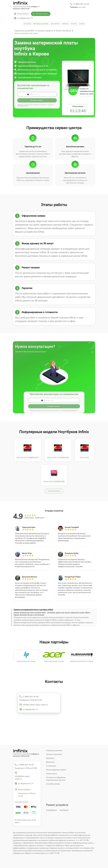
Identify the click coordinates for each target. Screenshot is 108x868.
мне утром (78, 7)
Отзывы (82, 24)
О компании (27, 24)
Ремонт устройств (42, 24)
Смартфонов (51, 810)
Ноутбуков (64, 810)
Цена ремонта (55, 24)
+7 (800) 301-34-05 (81, 4)
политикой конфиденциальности (69, 411)
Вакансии (65, 24)
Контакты (74, 24)
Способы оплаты (53, 784)
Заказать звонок (40, 14)
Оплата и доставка (54, 754)
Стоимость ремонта (54, 750)
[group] (26, 656)
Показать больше (54, 491)
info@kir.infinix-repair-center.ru (34, 705)
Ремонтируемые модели (56, 770)
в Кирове (35, 7)
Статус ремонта (21, 14)
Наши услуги (52, 774)
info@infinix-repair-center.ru (22, 776)
